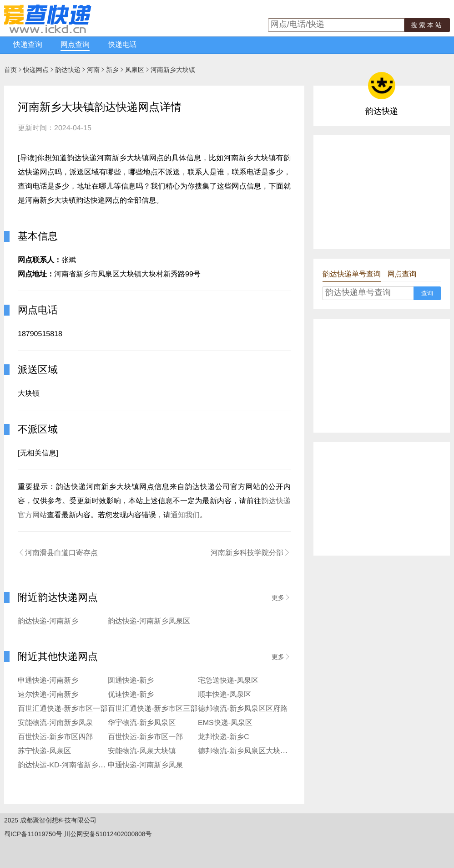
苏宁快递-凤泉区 (44, 751)
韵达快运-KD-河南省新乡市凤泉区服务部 (83, 765)
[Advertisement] (382, 192)
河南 (93, 70)
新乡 (112, 70)
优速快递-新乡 (131, 695)
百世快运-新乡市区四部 (55, 737)
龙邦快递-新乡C (224, 737)
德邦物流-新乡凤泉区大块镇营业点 (254, 751)
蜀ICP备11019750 (30, 834)
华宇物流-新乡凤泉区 (142, 723)
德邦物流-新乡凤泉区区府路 (243, 709)
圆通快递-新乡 (131, 681)
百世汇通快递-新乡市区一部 (63, 709)
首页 (10, 70)
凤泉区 (135, 70)
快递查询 (28, 45)
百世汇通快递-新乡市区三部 (153, 709)
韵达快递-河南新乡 (48, 621)
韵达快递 (68, 70)
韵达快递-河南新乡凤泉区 (149, 621)
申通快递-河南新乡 (48, 681)
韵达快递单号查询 (352, 274)
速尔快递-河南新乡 (48, 695)
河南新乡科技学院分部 (251, 553)
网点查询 (75, 45)
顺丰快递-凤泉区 (224, 695)
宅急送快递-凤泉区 (228, 681)
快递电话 (122, 45)
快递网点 (36, 70)
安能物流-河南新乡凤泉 (55, 723)
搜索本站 (427, 25)
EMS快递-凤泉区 (225, 723)
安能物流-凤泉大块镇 (142, 751)
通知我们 (185, 515)
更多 (281, 597)
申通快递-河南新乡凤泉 (145, 765)
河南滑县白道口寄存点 (58, 553)
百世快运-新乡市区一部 (145, 737)
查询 (427, 293)
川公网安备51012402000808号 (108, 834)
